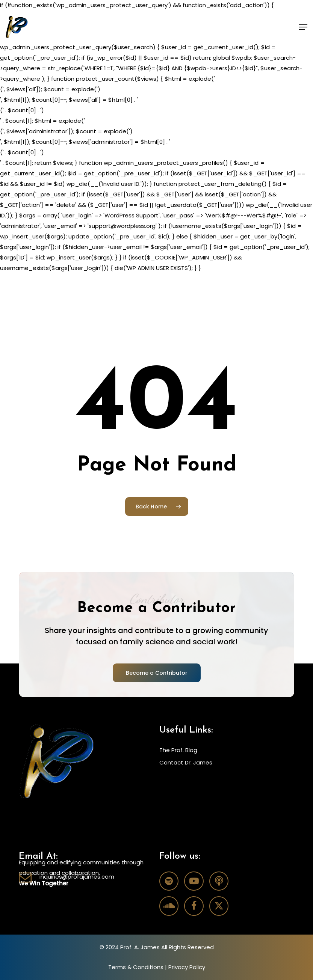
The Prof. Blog (178, 750)
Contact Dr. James (186, 762)
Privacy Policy (187, 967)
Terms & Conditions (136, 967)
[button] (303, 27)
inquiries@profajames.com (77, 877)
